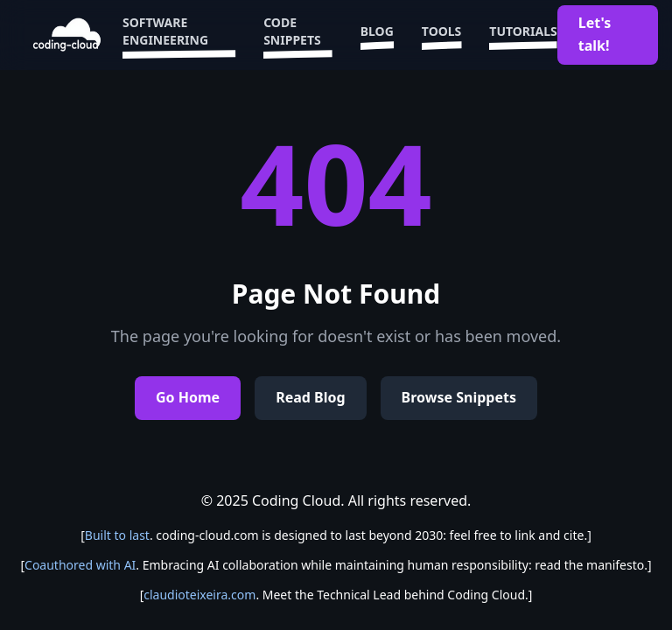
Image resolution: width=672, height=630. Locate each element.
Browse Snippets (459, 397)
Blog (377, 35)
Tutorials (523, 35)
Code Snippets (298, 35)
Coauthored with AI (80, 565)
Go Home (188, 397)
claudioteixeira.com (199, 595)
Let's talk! (595, 34)
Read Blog (310, 397)
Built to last (117, 535)
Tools (442, 35)
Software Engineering (179, 35)
